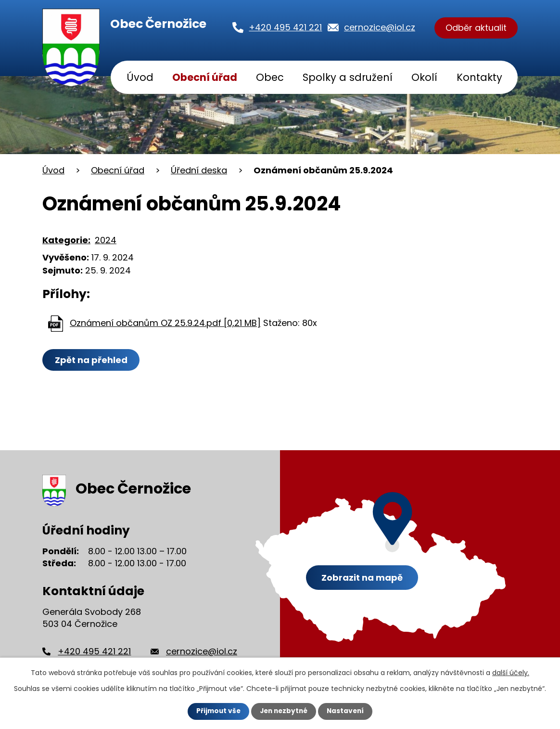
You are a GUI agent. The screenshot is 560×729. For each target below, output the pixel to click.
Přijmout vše (216, 711)
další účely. (511, 673)
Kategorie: (66, 240)
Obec (270, 77)
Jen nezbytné (284, 711)
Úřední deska (199, 170)
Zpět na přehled (92, 360)
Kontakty (479, 77)
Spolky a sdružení (348, 77)
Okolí (424, 77)
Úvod (140, 77)
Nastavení (347, 711)
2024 (106, 240)
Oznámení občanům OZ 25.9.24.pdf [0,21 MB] (165, 323)
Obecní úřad (205, 77)
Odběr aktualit (476, 28)
